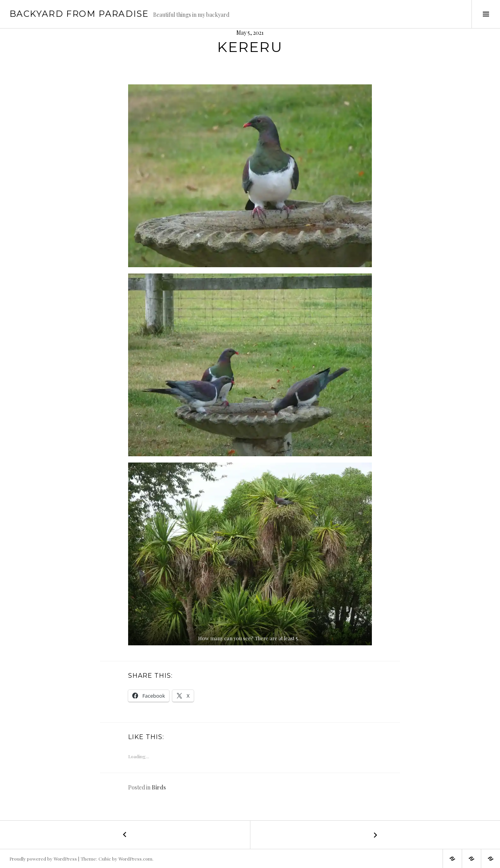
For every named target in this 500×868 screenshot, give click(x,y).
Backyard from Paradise (79, 14)
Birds (159, 787)
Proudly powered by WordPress (43, 859)
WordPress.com (135, 859)
